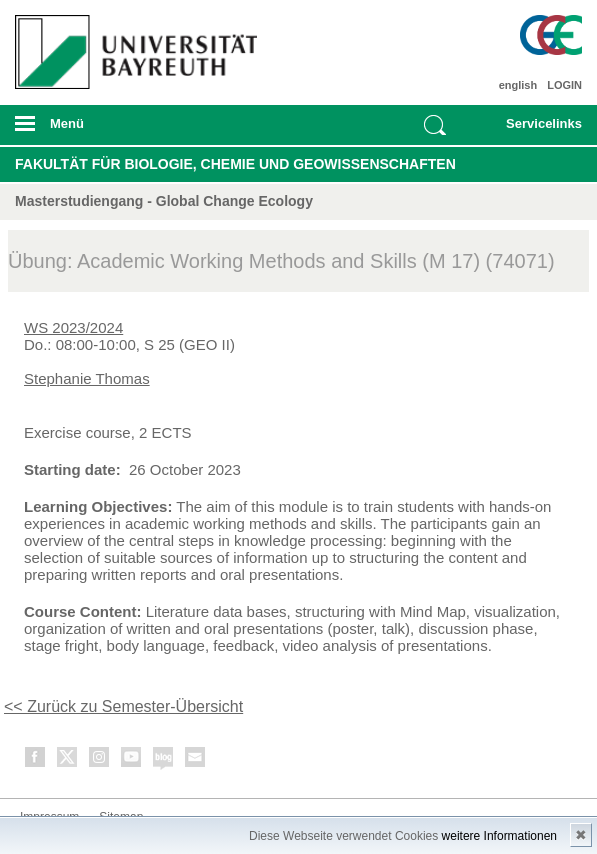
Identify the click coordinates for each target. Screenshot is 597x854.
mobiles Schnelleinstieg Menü (535, 130)
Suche (435, 125)
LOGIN (564, 85)
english (518, 85)
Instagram (100, 760)
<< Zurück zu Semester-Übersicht (123, 706)
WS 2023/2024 (73, 327)
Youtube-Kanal (132, 760)
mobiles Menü (131, 130)
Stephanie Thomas (87, 378)
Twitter (68, 760)
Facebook (36, 760)
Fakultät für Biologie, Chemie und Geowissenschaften (235, 164)
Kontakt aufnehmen (196, 760)
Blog (164, 760)
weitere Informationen (499, 836)
